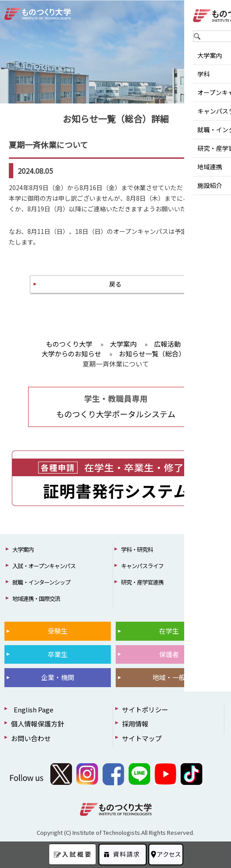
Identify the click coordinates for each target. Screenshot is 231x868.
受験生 (58, 631)
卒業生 (58, 654)
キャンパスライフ (142, 566)
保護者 (169, 654)
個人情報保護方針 (38, 724)
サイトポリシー (145, 709)
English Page (32, 709)
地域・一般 (169, 677)
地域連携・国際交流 (36, 598)
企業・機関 (58, 677)
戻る (115, 284)
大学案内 (23, 549)
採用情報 (135, 724)
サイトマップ (142, 738)
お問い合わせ (31, 738)
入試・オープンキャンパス (44, 566)
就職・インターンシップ (41, 582)
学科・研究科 (137, 549)
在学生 (169, 631)
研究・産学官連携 (142, 582)
